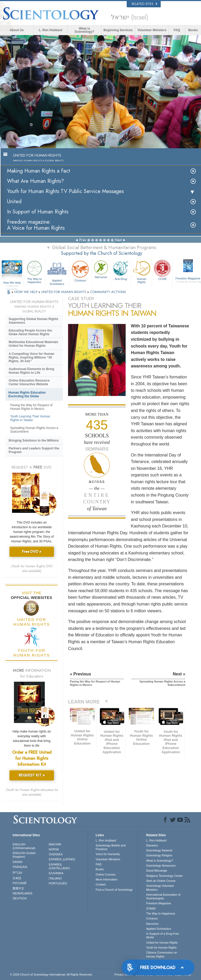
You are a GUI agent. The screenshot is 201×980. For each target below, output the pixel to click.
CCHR (162, 270)
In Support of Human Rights (38, 212)
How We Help (12, 283)
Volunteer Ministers (152, 30)
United (14, 202)
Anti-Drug (121, 270)
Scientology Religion (159, 855)
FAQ (177, 30)
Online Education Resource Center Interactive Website (29, 382)
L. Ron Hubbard (51, 30)
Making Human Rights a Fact (39, 171)
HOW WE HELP (26, 292)
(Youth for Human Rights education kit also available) (32, 792)
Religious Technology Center (164, 876)
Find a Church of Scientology (114, 890)
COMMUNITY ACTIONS (108, 292)
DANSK (18, 862)
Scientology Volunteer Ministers (160, 888)
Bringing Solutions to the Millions (34, 441)
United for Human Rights (162, 943)
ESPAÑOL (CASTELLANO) (59, 866)
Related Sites (144, 4)
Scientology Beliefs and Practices (111, 847)
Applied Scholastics (57, 272)
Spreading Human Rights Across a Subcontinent (34, 430)
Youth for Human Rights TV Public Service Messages (65, 191)
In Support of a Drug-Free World (162, 935)
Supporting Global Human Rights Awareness (33, 321)
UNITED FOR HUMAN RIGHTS (64, 292)
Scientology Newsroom (161, 866)
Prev (83, 240)
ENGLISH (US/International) (24, 846)
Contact (101, 884)
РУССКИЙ (19, 883)
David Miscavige (157, 871)
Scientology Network (159, 850)
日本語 (17, 878)
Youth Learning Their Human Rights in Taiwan (30, 418)
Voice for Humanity (108, 854)
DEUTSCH (19, 898)
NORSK (54, 849)
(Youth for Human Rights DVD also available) (32, 569)
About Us (17, 30)
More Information (107, 879)
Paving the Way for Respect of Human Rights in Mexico (31, 407)
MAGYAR (55, 844)
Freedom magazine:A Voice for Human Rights (36, 225)
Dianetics (152, 845)
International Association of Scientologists (163, 896)
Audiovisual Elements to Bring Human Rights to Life (31, 371)
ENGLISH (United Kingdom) (24, 855)
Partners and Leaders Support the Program (34, 450)
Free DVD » (32, 552)
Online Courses (106, 874)
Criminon (80, 271)
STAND (151, 909)
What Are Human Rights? (35, 181)
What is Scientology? (84, 30)
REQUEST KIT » (32, 775)
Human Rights (142, 271)
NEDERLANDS (22, 893)
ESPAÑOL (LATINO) (62, 859)
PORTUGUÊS (58, 883)
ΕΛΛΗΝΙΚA (56, 873)
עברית (17, 872)
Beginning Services (118, 30)
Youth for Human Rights (161, 948)
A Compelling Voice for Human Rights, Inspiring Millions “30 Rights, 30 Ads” (32, 357)
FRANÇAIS (20, 867)
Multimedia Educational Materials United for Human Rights (33, 344)
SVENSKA (56, 854)
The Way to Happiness (34, 271)
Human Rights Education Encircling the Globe (27, 394)
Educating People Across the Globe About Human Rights (30, 332)
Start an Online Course (161, 881)
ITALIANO (55, 878)
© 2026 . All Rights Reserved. (51, 975)
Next (118, 240)
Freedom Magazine (158, 903)
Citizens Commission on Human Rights (161, 954)
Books (193, 30)
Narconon (101, 269)
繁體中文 (18, 888)
